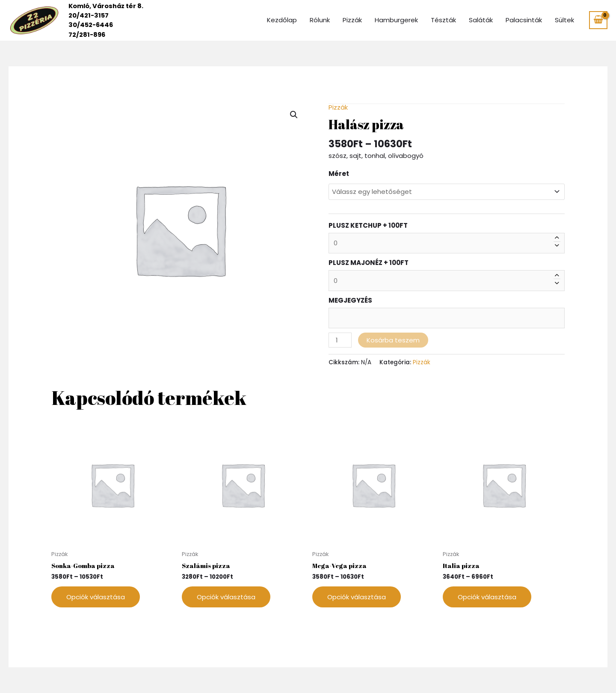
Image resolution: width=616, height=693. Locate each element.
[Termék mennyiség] (340, 340)
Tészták (443, 20)
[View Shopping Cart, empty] (598, 20)
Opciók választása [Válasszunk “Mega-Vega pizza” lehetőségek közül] (357, 597)
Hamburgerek (396, 20)
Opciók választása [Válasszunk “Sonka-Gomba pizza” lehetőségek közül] (96, 597)
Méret (339, 174)
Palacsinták (524, 20)
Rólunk (320, 20)
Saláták (481, 20)
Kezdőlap (282, 20)
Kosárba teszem (393, 340)
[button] (294, 115)
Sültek (564, 20)
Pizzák (352, 20)
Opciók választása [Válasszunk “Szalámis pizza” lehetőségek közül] (226, 597)
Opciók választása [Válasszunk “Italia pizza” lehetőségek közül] (487, 597)
